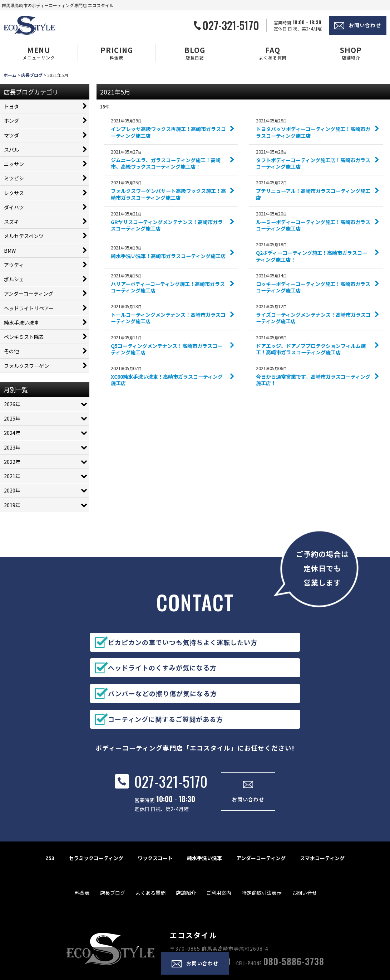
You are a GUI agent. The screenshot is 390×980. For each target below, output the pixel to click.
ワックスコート (155, 819)
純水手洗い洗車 (204, 819)
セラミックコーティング (96, 819)
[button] (39, 53)
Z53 (50, 819)
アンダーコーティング (261, 819)
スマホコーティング (322, 819)
